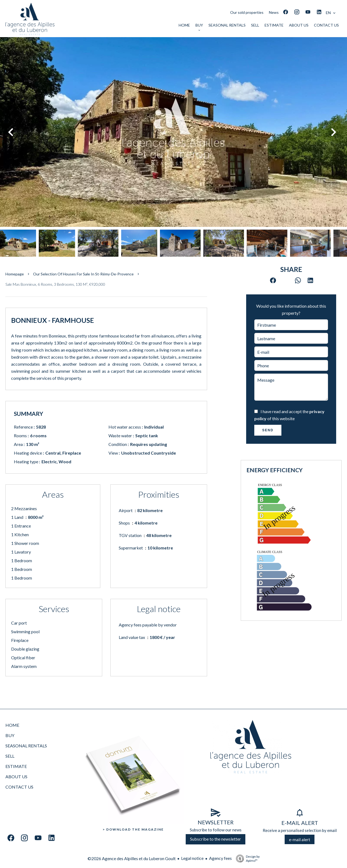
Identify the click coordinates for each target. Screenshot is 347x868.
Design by (246, 859)
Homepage (15, 274)
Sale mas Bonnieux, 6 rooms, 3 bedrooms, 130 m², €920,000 (55, 284)
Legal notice (192, 858)
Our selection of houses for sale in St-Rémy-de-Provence (83, 274)
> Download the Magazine (133, 829)
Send (268, 430)
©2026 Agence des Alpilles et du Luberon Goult (132, 858)
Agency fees (220, 858)
